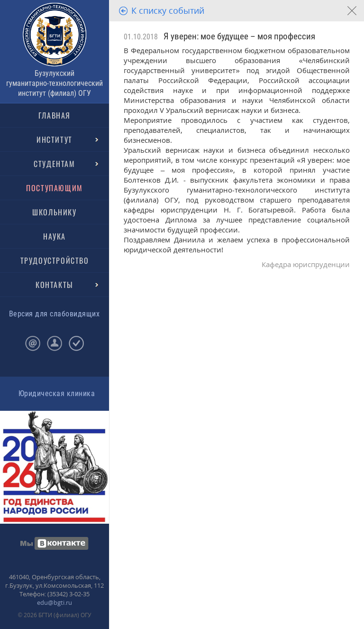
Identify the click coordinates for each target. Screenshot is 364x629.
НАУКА (55, 236)
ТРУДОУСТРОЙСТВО (55, 260)
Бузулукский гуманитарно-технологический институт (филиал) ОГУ (55, 83)
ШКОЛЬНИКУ (54, 212)
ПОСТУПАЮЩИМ (55, 188)
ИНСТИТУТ (55, 139)
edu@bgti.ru (55, 602)
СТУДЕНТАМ (54, 164)
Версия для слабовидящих (54, 314)
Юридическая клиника (57, 393)
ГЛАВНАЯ (55, 115)
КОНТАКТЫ (55, 285)
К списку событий (168, 10)
